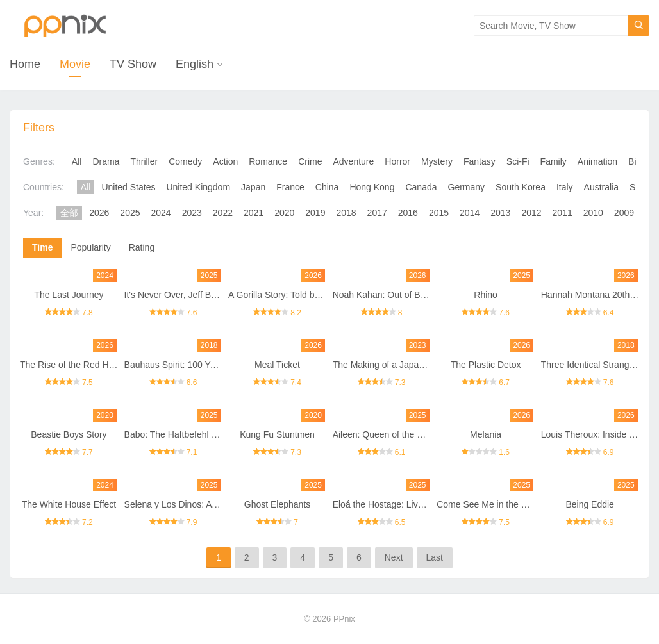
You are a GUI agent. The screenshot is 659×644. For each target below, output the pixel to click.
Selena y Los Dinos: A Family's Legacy (201, 504)
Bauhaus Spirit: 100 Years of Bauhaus (200, 365)
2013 (500, 213)
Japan (253, 187)
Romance (268, 161)
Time (42, 247)
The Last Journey (69, 295)
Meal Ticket (277, 365)
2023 (192, 213)
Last (435, 557)
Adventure (354, 161)
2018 (346, 213)
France (290, 187)
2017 (377, 213)
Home (25, 64)
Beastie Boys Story (69, 434)
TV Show (133, 64)
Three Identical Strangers (591, 365)
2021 (254, 213)
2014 (470, 213)
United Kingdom (198, 187)
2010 (593, 213)
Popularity (90, 247)
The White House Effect (69, 504)
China (327, 187)
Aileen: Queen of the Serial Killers (400, 434)
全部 (69, 213)
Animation (597, 161)
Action (225, 161)
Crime (310, 161)
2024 (161, 213)
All (77, 161)
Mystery (437, 161)
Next (394, 557)
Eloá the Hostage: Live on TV (391, 504)
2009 (624, 213)
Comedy (185, 161)
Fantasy (480, 161)
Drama (106, 161)
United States (128, 187)
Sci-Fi (518, 161)
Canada (421, 187)
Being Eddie (590, 504)
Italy (565, 187)
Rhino (486, 295)
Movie (75, 64)
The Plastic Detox (486, 365)
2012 (531, 213)
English (195, 64)
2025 (130, 213)
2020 (284, 213)
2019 (315, 213)
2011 (563, 213)
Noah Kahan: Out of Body (384, 295)
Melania (486, 434)
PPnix (344, 619)
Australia (601, 187)
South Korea (521, 187)
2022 (223, 213)
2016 (408, 213)
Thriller (144, 161)
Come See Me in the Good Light (501, 504)
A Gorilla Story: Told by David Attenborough (314, 295)
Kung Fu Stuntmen (277, 434)
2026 (99, 213)
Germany (467, 187)
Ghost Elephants (278, 504)
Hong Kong (372, 187)
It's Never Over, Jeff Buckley (180, 295)
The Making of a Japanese (386, 365)
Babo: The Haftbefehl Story (179, 434)
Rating (142, 247)
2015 (439, 213)
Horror (397, 161)
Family (554, 161)
